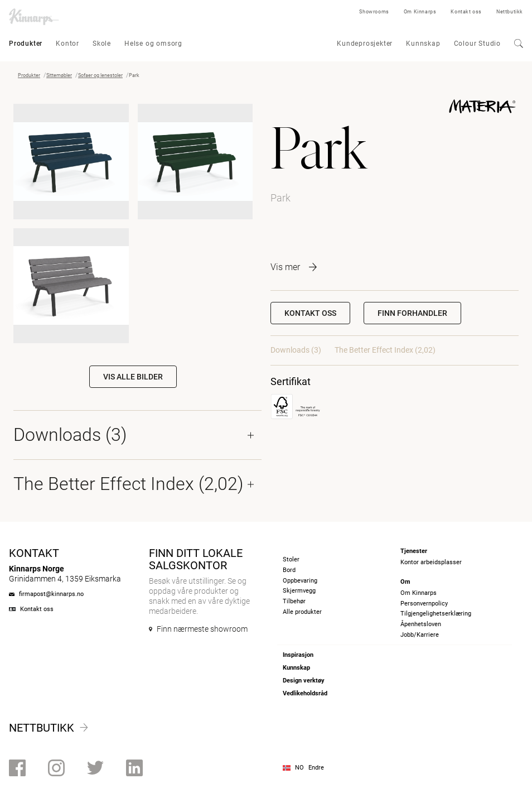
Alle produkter (302, 612)
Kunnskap (423, 44)
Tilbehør (294, 601)
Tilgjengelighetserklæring (436, 614)
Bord (289, 570)
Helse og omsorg (153, 44)
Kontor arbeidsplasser (431, 562)
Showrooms (374, 12)
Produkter (26, 44)
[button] (412, 313)
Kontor (67, 44)
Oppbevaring (300, 581)
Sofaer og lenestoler (100, 75)
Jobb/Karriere (420, 635)
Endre (316, 768)
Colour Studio (477, 44)
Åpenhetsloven (421, 624)
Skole (102, 44)
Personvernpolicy (424, 604)
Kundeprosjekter (365, 44)
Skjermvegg (299, 591)
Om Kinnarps (420, 12)
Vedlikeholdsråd (305, 693)
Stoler (291, 559)
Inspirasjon (298, 655)
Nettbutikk (510, 12)
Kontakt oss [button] (310, 313)
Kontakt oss (466, 12)
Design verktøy (304, 681)
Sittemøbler (59, 75)
